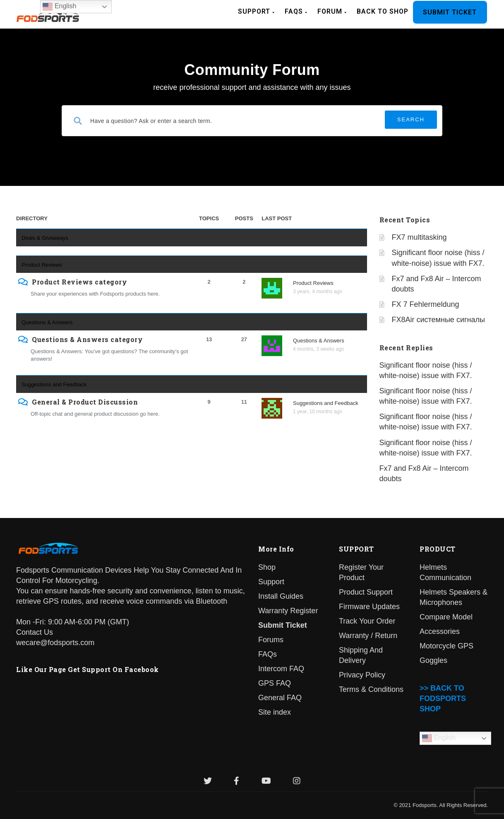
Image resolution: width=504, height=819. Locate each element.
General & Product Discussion (85, 402)
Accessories (440, 631)
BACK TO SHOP (383, 11)
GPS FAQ (275, 683)
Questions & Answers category (87, 340)
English (439, 738)
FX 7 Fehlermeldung (426, 304)
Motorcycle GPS (446, 646)
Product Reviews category (79, 282)
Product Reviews (42, 265)
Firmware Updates (369, 607)
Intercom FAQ (281, 669)
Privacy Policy (362, 675)
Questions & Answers (47, 322)
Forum (332, 11)
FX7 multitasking (419, 237)
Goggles (433, 660)
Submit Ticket (450, 12)
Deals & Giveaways (45, 238)
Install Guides (281, 596)
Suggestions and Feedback (54, 384)
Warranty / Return (368, 636)
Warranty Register (288, 611)
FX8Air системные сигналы (438, 320)
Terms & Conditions (371, 689)
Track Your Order (367, 621)
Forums (271, 640)
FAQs (296, 11)
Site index (275, 712)
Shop (267, 567)
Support (256, 11)
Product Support (366, 592)
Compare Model (446, 617)
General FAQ (280, 698)
